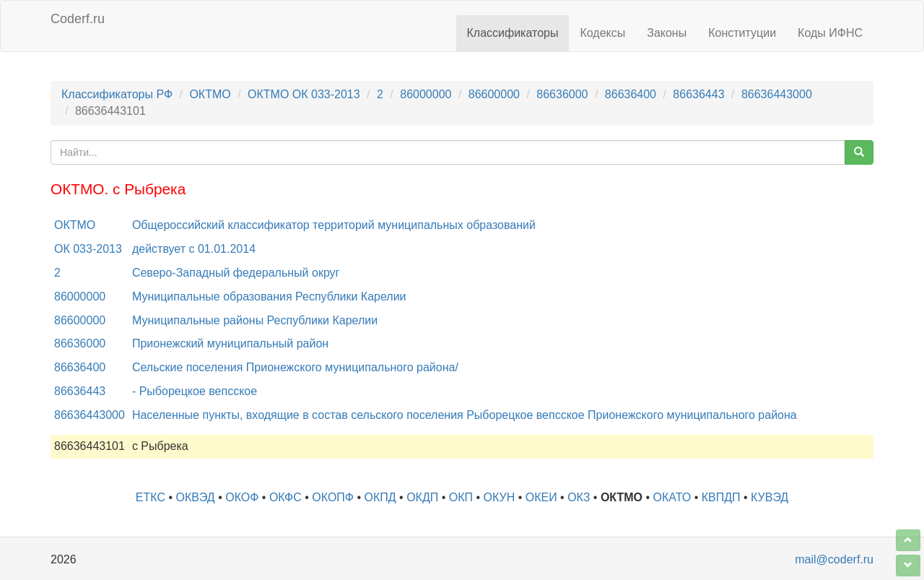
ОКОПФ (333, 497)
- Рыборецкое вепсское (195, 391)
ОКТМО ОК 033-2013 (304, 94)
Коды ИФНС (830, 33)
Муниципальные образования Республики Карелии (269, 297)
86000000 (426, 94)
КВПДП (721, 497)
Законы (667, 33)
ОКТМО (210, 94)
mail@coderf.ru (834, 559)
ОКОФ (242, 497)
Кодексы (602, 33)
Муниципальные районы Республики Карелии (255, 320)
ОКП (461, 497)
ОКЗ (579, 497)
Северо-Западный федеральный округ (236, 273)
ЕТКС (151, 497)
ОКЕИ (541, 497)
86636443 (698, 94)
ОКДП (422, 497)
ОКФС (286, 497)
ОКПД (380, 497)
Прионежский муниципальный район (230, 343)
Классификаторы (513, 33)
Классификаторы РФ (117, 94)
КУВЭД (770, 497)
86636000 (562, 94)
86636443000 (777, 94)
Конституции (742, 33)
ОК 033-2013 (88, 249)
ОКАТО (672, 497)
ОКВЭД (195, 497)
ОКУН (500, 497)
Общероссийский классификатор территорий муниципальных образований (334, 225)
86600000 (494, 94)
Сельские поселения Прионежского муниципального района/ (295, 367)
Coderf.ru (78, 19)
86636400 (631, 94)
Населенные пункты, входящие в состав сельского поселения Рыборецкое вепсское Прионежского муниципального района (465, 415)
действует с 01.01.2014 (194, 249)
